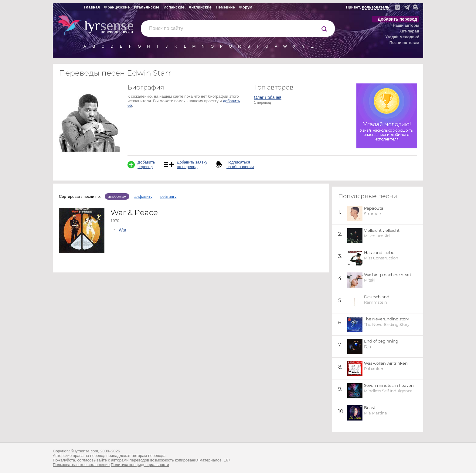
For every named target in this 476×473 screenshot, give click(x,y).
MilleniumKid (377, 236)
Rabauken (374, 369)
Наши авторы (406, 25)
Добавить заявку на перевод (192, 164)
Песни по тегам (404, 43)
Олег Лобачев (268, 97)
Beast (370, 407)
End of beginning (381, 341)
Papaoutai (374, 208)
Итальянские (147, 7)
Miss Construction (381, 258)
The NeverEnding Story (387, 324)
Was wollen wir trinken (386, 363)
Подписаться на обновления (240, 164)
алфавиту (143, 196)
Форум (246, 7)
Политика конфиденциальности (140, 465)
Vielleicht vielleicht (382, 230)
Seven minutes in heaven (389, 385)
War (122, 230)
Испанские (174, 7)
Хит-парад (409, 31)
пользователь (376, 7)
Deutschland (377, 297)
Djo (367, 346)
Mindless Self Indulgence (388, 391)
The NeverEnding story (386, 319)
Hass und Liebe (379, 252)
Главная (92, 7)
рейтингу (168, 196)
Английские (200, 7)
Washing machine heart (388, 275)
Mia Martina (376, 413)
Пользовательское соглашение (81, 465)
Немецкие (225, 7)
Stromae (372, 214)
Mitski (370, 280)
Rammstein (376, 302)
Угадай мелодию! (402, 37)
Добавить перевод (397, 19)
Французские (117, 7)
